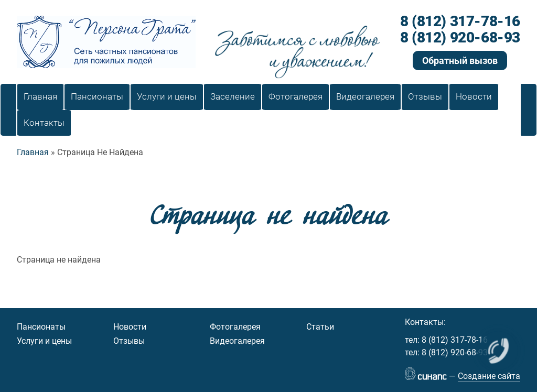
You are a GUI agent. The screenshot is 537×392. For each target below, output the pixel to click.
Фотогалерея (235, 327)
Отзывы (129, 341)
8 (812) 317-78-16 (460, 22)
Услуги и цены (44, 341)
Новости (130, 327)
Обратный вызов (460, 61)
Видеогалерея (237, 341)
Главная (33, 152)
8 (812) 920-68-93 (460, 38)
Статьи (320, 327)
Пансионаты (41, 327)
